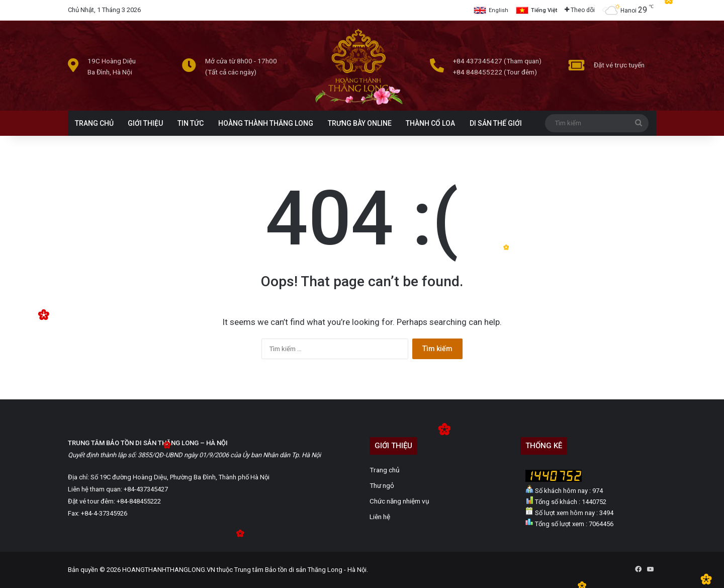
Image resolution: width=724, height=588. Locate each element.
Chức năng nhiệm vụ (399, 501)
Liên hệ (380, 517)
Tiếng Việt (544, 10)
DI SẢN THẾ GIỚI (496, 123)
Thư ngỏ (382, 485)
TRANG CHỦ (94, 123)
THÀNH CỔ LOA (430, 123)
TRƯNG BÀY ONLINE (360, 123)
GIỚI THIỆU (145, 123)
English (499, 10)
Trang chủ (385, 470)
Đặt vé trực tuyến (619, 65)
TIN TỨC (191, 123)
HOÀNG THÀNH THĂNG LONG (266, 123)
